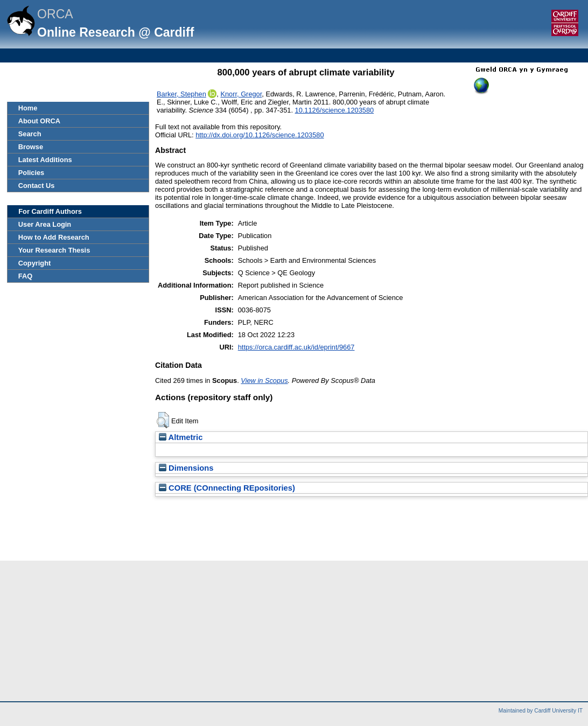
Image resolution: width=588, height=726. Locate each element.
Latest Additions (45, 160)
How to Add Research (54, 237)
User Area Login (45, 224)
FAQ (25, 276)
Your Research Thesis (54, 250)
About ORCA (39, 121)
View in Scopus (264, 381)
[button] (163, 420)
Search (30, 134)
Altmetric (181, 437)
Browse (31, 147)
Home (28, 108)
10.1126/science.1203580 (335, 110)
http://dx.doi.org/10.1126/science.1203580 (260, 135)
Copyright (34, 263)
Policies (31, 173)
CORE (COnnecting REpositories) (227, 488)
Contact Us (37, 186)
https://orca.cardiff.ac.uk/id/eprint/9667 (296, 347)
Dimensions (186, 468)
